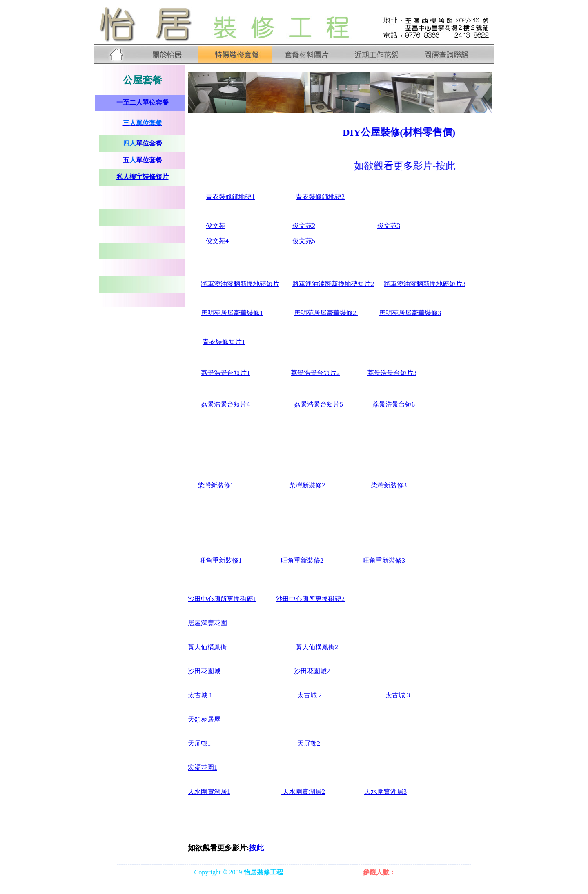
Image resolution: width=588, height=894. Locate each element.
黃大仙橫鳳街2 (317, 647)
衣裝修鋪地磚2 (323, 197)
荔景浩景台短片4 (226, 404)
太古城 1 (200, 695)
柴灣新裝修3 (389, 485)
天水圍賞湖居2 (303, 792)
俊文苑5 (304, 241)
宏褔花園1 (203, 768)
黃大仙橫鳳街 (207, 647)
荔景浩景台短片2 (315, 373)
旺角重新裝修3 (384, 560)
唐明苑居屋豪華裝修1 (232, 313)
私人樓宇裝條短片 (143, 177)
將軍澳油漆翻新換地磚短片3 (425, 284)
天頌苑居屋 (204, 719)
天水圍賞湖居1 (209, 792)
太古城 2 (310, 695)
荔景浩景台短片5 (318, 404)
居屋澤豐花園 (207, 623)
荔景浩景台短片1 (225, 373)
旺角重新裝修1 (220, 560)
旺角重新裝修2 (302, 560)
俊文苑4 (217, 241)
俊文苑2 (304, 226)
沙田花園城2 (312, 671)
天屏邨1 (199, 743)
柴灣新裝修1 (216, 485)
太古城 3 (398, 695)
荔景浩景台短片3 (392, 373)
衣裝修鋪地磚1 (230, 197)
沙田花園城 (204, 671)
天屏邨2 (309, 743)
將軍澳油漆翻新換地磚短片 (240, 284)
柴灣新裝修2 (307, 485)
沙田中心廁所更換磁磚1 (222, 599)
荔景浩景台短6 (394, 404)
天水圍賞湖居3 (385, 792)
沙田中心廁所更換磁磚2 (310, 599)
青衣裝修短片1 (224, 342)
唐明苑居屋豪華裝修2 (326, 313)
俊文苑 (216, 226)
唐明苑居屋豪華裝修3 (410, 313)
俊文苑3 (389, 226)
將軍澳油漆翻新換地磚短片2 (333, 284)
